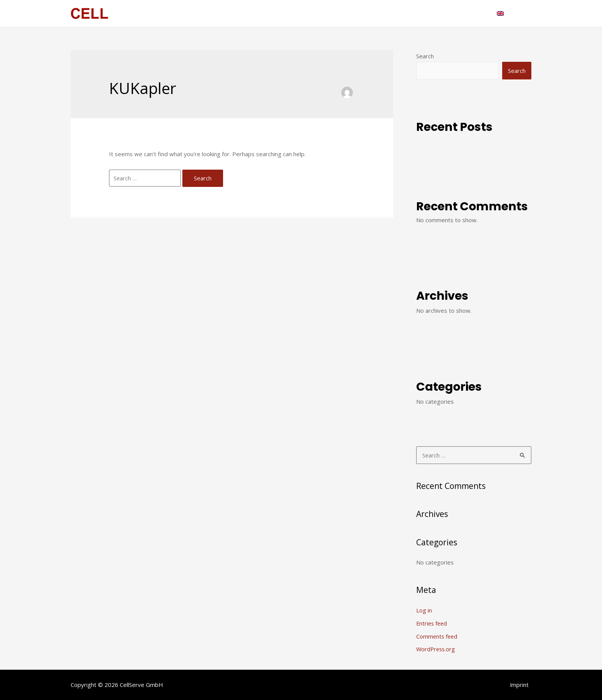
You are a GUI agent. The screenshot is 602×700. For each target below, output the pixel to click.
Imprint (522, 684)
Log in (424, 610)
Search (425, 56)
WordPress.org (437, 649)
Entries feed (432, 623)
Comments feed (437, 636)
